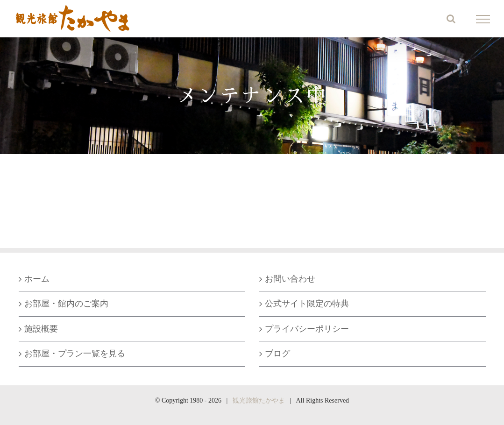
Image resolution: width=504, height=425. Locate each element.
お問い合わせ (290, 279)
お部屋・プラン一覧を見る (75, 354)
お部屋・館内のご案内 (66, 304)
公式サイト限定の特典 (307, 304)
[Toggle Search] (451, 19)
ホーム (37, 279)
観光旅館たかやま (259, 400)
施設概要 (41, 329)
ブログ (277, 354)
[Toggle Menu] (483, 19)
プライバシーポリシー (307, 329)
